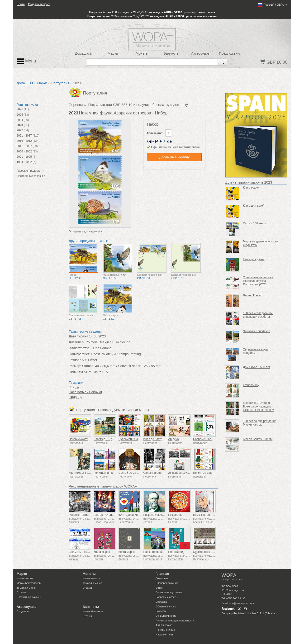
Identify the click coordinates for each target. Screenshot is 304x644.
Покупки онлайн (165, 630)
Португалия (60, 83)
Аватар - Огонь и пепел (109, 515)
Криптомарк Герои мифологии (89, 473)
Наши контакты (165, 635)
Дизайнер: (77, 342)
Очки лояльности (166, 616)
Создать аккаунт (39, 4)
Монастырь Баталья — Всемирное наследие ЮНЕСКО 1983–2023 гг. (259, 407)
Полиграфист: (79, 354)
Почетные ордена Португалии (213, 473)
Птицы (74, 387)
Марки (113, 53)
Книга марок (102, 552)
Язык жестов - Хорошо (208, 515)
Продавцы (23, 611)
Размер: (75, 366)
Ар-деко (173, 439)
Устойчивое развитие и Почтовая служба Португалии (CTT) (258, 281)
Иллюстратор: (79, 348)
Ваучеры (161, 611)
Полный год (176, 552)
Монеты (142, 53)
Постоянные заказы (29, 597)
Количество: (155, 133)
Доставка (161, 602)
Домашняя (83, 53)
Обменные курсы (166, 606)
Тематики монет (92, 583)
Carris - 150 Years (254, 223)
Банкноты (171, 53)
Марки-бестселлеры (29, 583)
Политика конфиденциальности (175, 620)
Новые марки (25, 578)
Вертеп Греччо (253, 295)
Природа (75, 397)
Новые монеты (92, 578)
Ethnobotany (251, 385)
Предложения (230, 53)
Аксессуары (201, 53)
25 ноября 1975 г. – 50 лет (185, 473)
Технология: (78, 360)
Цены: (73, 372)
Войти (21, 4)
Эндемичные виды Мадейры (255, 351)
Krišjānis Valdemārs (156, 515)
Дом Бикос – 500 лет (257, 367)
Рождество (175, 515)
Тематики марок (26, 588)
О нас (159, 588)
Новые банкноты (93, 611)
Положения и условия (169, 592)
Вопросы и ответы (167, 597)
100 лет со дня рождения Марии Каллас (260, 423)
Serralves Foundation (256, 331)
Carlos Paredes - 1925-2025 (161, 473)
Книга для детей (254, 206)
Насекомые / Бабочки (85, 392)
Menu (26, 61)
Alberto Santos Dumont (258, 439)
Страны (21, 592)
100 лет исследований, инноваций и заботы (258, 315)
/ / (273, 5)
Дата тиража (78, 336)
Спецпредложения (167, 583)
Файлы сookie (164, 625)
